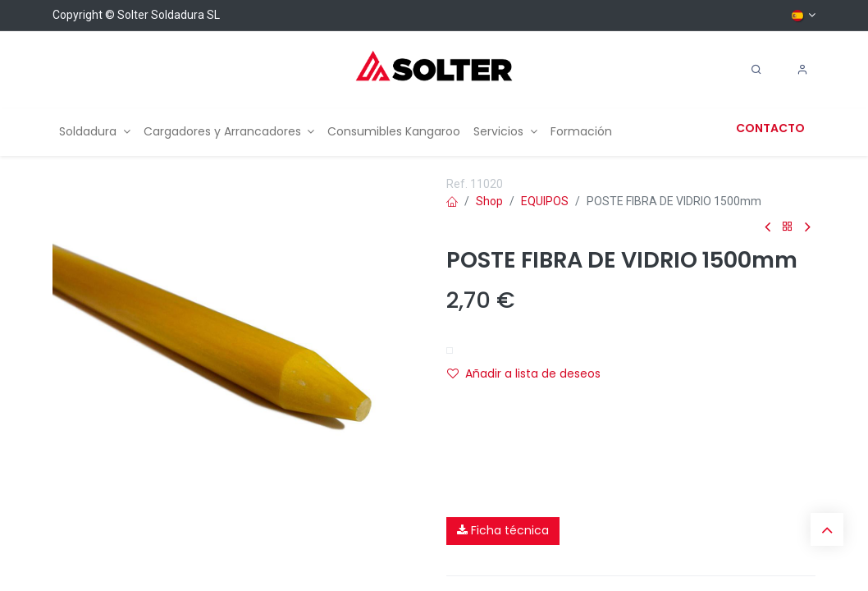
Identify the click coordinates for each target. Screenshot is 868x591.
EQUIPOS (545, 201)
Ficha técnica (503, 530)
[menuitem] (95, 132)
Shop (489, 201)
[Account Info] (802, 70)
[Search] (756, 70)
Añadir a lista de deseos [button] (524, 373)
